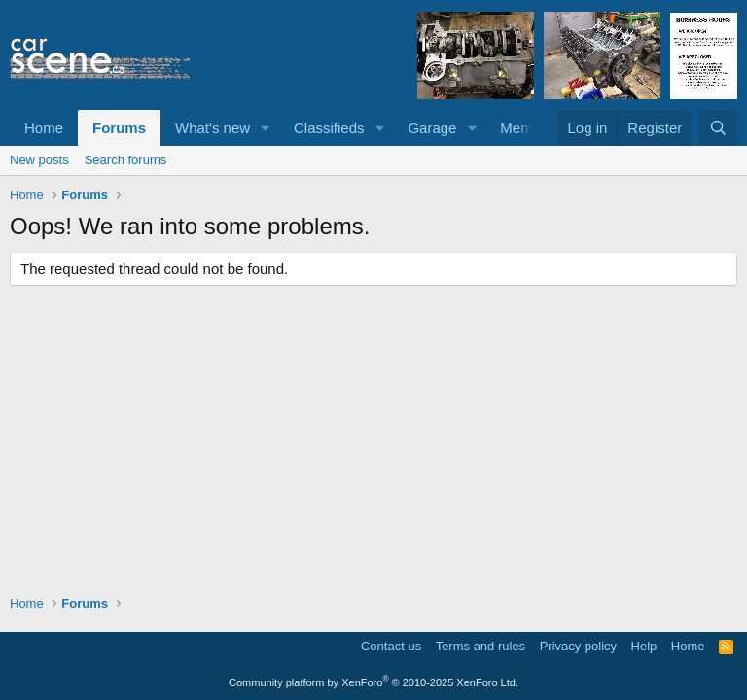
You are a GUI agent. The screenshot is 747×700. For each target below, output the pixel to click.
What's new (213, 128)
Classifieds (329, 128)
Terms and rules (480, 646)
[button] (266, 128)
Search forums (126, 160)
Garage (432, 128)
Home (44, 128)
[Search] (718, 128)
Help (644, 646)
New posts (39, 160)
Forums (119, 128)
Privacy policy (578, 646)
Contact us (391, 646)
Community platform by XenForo (373, 682)
